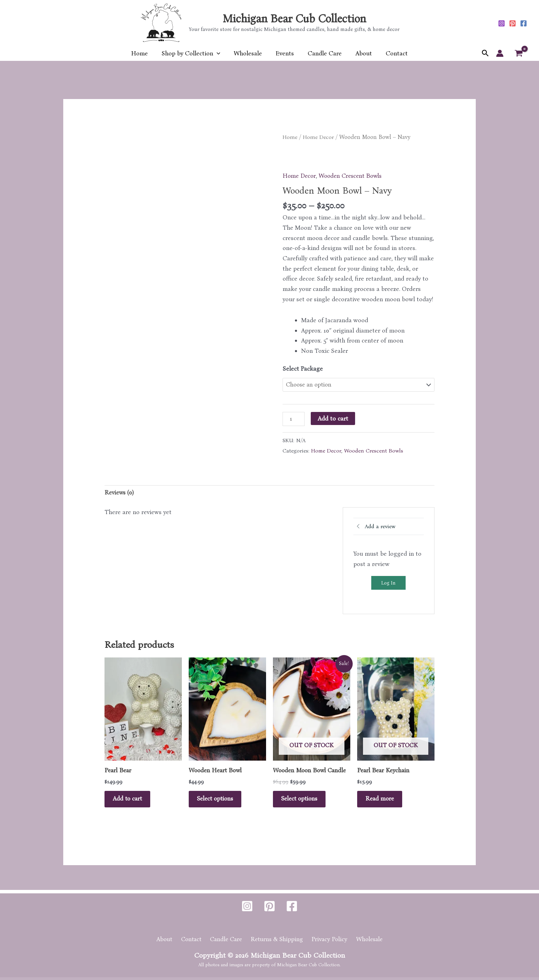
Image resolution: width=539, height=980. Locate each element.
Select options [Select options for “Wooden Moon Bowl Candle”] (303, 801)
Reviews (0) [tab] (120, 493)
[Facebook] (524, 23)
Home (144, 53)
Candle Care (323, 53)
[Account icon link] (500, 53)
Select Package (303, 368)
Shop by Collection (194, 53)
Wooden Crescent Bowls (353, 176)
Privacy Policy (328, 942)
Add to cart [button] (130, 801)
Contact (393, 53)
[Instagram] (502, 23)
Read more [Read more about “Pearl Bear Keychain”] (382, 801)
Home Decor (320, 137)
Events (285, 53)
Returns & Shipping (277, 942)
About (361, 53)
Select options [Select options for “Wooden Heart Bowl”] (218, 801)
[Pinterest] (513, 23)
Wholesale (249, 53)
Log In (388, 584)
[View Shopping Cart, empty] (519, 53)
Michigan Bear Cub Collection (294, 19)
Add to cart (334, 418)
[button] (219, 53)
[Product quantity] (294, 419)
